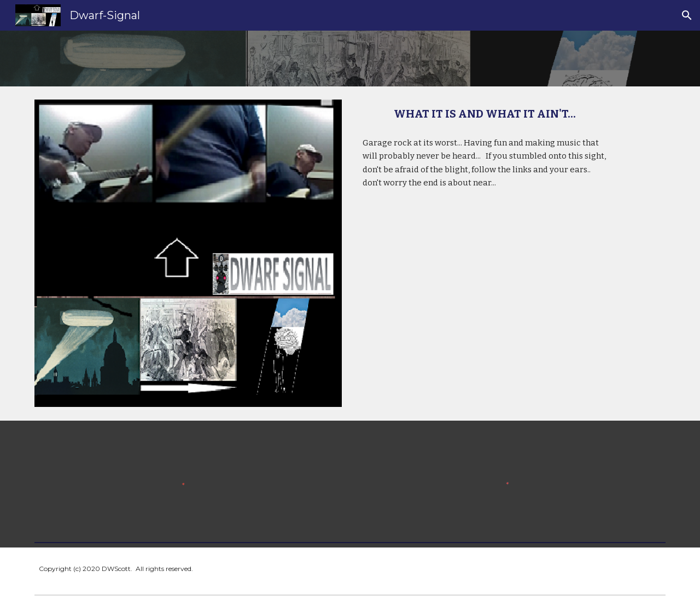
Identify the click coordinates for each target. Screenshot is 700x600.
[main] (485, 114)
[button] (687, 15)
